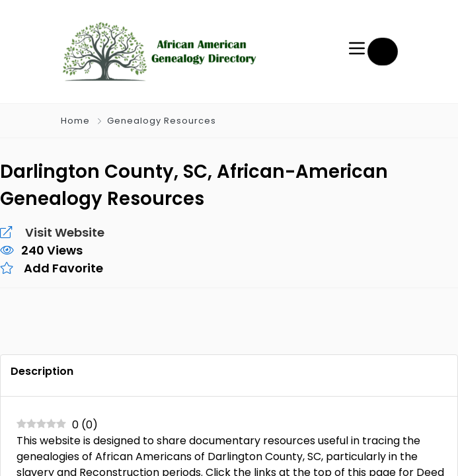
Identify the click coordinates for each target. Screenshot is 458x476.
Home (75, 121)
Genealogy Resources (160, 121)
